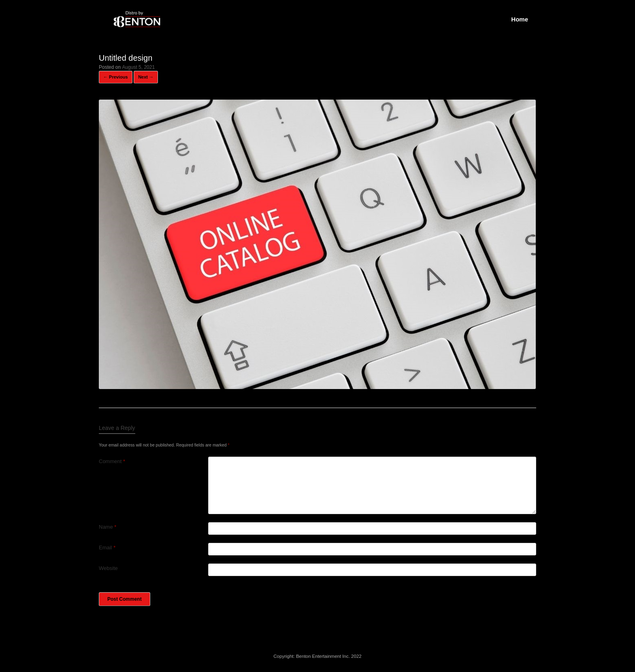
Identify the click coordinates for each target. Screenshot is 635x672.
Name (108, 527)
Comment (112, 461)
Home (520, 19)
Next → (146, 77)
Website (108, 568)
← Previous (116, 77)
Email (107, 548)
